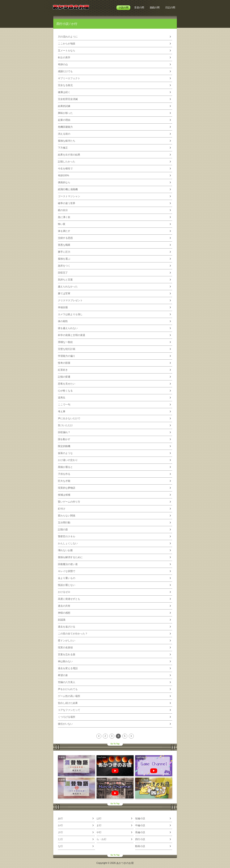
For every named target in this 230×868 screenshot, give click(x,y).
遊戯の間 (155, 7)
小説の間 (124, 7)
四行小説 (63, 24)
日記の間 (170, 7)
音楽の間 (139, 7)
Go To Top (115, 744)
